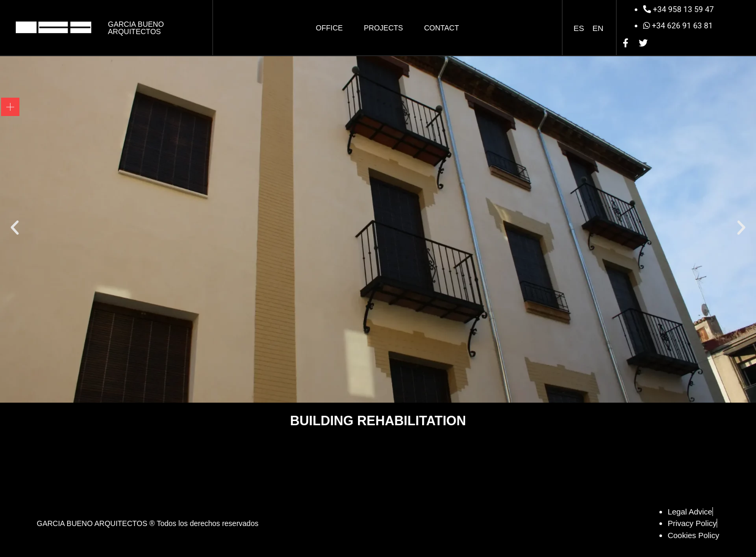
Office (329, 28)
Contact (442, 28)
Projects (384, 28)
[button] (15, 227)
